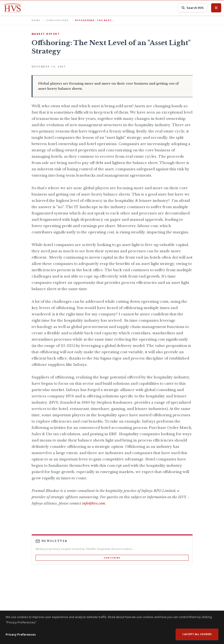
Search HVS (193, 8)
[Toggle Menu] (216, 8)
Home (36, 20)
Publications (58, 20)
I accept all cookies (197, 638)
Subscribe (112, 558)
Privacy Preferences (21, 638)
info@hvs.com (94, 503)
